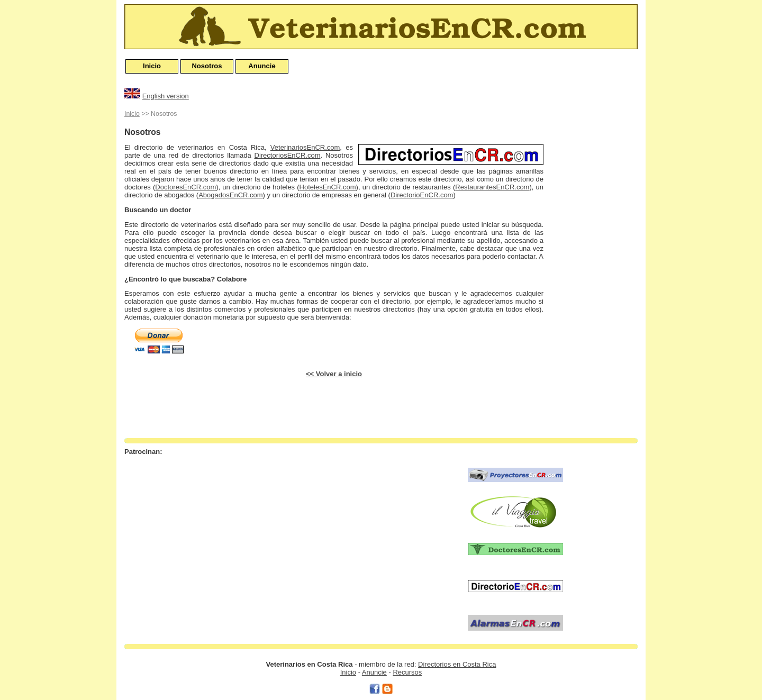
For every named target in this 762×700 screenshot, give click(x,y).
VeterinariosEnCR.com (305, 147)
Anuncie (262, 66)
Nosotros (207, 66)
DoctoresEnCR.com (185, 187)
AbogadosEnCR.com (230, 195)
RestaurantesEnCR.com (492, 187)
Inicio (152, 66)
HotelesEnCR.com (328, 187)
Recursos (407, 672)
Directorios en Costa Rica (457, 664)
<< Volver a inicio (334, 374)
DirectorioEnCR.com (422, 195)
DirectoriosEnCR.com (288, 155)
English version (166, 96)
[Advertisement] (595, 267)
